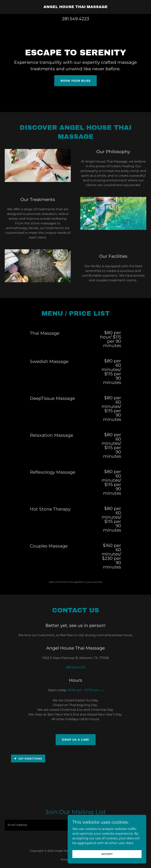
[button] (102, 691)
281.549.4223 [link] (75, 19)
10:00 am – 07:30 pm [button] (84, 690)
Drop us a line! (76, 740)
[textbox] (60, 825)
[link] (75, 7)
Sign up (133, 825)
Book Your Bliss (75, 81)
